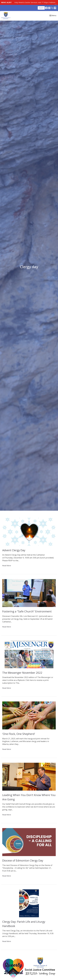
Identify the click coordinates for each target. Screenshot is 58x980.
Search (41, 8)
